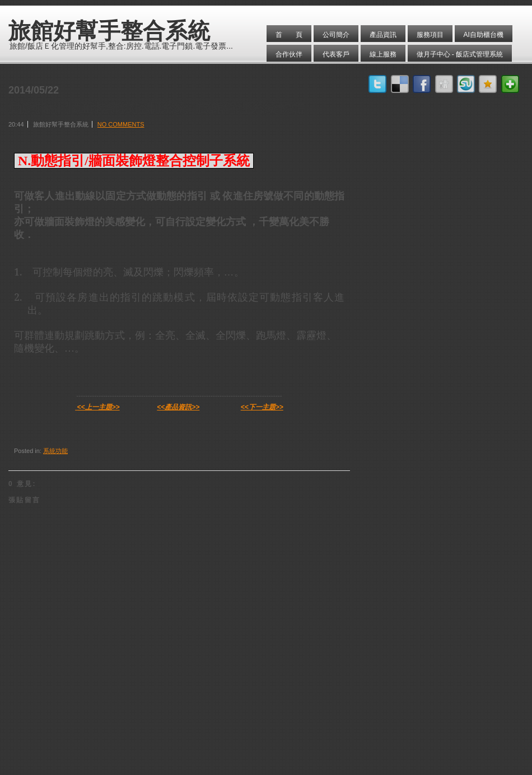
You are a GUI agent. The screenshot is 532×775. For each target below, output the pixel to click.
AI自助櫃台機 (484, 35)
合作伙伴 (289, 54)
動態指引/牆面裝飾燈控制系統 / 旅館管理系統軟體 (157, 108)
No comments (121, 124)
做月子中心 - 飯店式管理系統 (460, 54)
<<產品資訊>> (178, 407)
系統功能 (55, 451)
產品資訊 (383, 35)
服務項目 (430, 35)
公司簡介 (336, 35)
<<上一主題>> (99, 407)
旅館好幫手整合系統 (109, 31)
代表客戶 (336, 54)
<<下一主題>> (262, 407)
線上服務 (383, 54)
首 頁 (289, 35)
